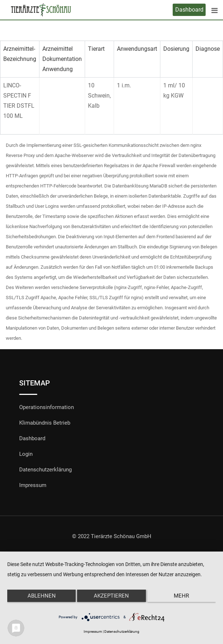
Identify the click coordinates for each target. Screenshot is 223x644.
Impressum (33, 485)
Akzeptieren (111, 596)
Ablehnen (42, 596)
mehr (181, 596)
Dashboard (189, 10)
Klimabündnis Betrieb (45, 423)
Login (26, 454)
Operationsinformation (47, 407)
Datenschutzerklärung (45, 470)
